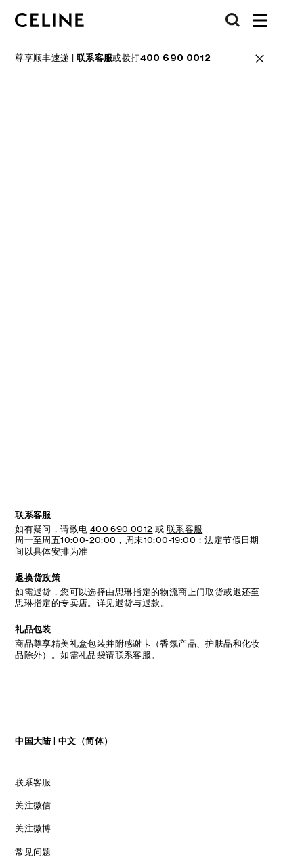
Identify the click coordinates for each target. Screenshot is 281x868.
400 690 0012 (122, 529)
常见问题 (33, 852)
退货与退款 (138, 603)
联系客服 (33, 782)
